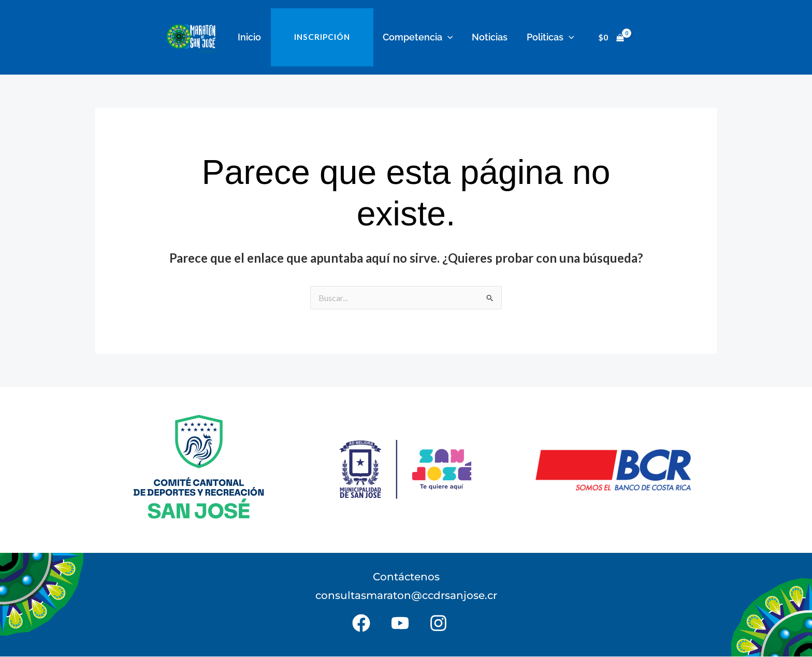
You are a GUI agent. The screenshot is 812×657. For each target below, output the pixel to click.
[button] (447, 37)
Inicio (251, 37)
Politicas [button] (548, 37)
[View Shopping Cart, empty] (609, 38)
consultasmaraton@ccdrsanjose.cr (406, 596)
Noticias (489, 37)
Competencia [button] (417, 37)
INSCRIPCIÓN (323, 37)
